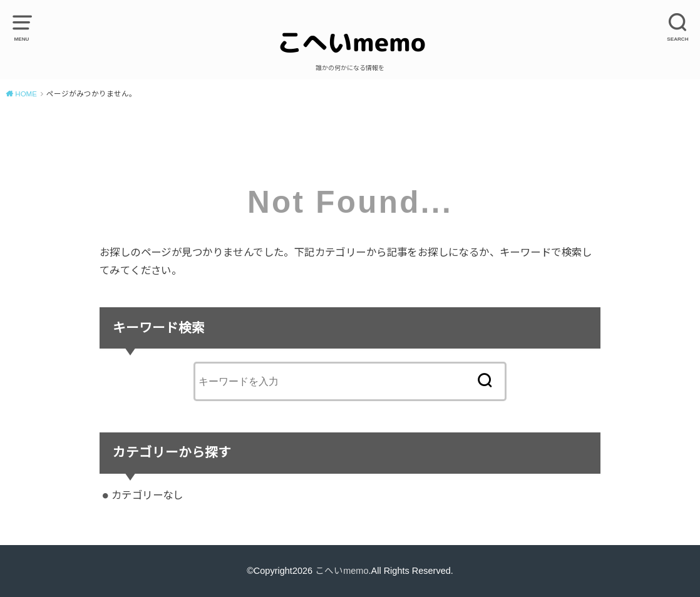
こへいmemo (342, 571)
